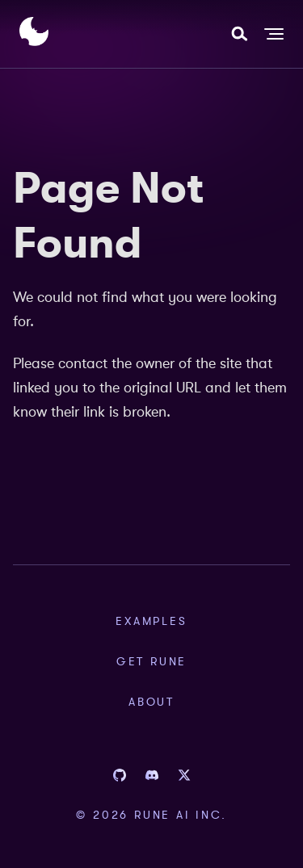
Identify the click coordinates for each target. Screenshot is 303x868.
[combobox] (239, 34)
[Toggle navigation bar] (274, 34)
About (151, 702)
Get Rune (151, 661)
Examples (151, 621)
